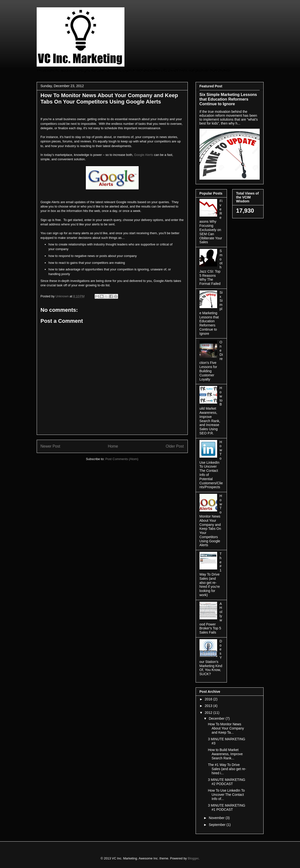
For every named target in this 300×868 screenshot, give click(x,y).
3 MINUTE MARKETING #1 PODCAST (226, 807)
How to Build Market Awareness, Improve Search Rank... (225, 754)
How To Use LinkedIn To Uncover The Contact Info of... (226, 795)
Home (113, 446)
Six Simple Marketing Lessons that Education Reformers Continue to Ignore (228, 99)
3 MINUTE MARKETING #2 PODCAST (226, 782)
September (218, 825)
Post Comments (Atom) (122, 459)
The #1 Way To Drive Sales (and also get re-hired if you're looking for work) (211, 574)
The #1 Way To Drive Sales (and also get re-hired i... (227, 769)
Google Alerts (144, 155)
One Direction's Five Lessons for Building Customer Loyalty (211, 361)
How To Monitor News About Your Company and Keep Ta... (226, 728)
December (217, 718)
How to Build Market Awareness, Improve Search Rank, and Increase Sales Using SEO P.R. (211, 411)
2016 (209, 699)
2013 (209, 706)
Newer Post (50, 446)
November (217, 818)
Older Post (175, 446)
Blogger (193, 858)
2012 (209, 713)
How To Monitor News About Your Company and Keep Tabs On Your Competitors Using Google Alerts (211, 521)
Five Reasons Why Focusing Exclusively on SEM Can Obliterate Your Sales (211, 221)
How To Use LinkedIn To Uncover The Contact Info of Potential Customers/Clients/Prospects (211, 465)
